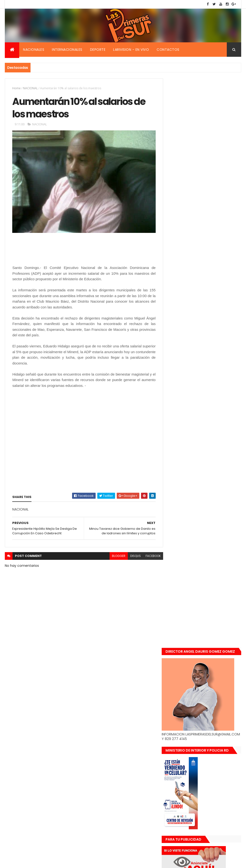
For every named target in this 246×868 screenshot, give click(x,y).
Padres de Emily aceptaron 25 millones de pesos (214, 522)
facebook (150, 556)
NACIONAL (30, 88)
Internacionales (67, 50)
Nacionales (34, 50)
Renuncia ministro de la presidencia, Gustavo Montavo (215, 493)
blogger (116, 556)
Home (16, 88)
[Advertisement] (51, 252)
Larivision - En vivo (131, 50)
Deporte (98, 50)
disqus (132, 556)
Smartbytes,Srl (41, 861)
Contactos (168, 50)
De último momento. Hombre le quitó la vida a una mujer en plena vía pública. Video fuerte (215, 465)
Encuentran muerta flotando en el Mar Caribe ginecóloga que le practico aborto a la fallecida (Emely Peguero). (213, 432)
